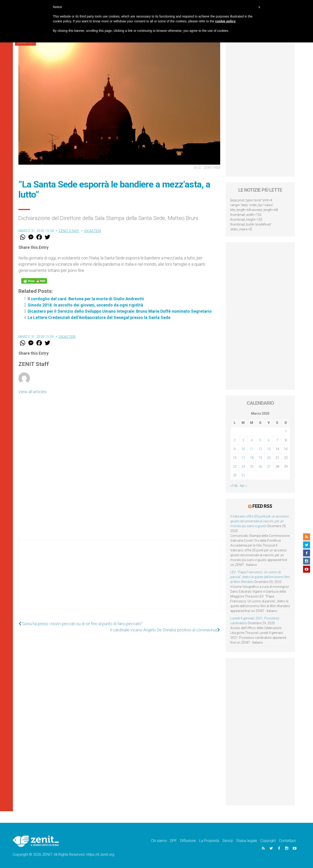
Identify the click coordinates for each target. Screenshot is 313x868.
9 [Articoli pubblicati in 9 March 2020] (235, 449)
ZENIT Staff (69, 231)
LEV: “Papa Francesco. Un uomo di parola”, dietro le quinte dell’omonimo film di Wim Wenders (260, 577)
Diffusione (188, 841)
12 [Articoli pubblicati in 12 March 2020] (260, 449)
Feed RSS (262, 506)
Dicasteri (93, 231)
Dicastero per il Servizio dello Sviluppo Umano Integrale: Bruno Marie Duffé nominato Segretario (120, 311)
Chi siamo (159, 841)
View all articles (32, 392)
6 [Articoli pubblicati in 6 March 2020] (269, 440)
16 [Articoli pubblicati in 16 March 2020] (235, 458)
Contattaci (287, 841)
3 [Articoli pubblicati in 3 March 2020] (243, 440)
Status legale (247, 841)
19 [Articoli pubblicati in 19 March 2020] (260, 458)
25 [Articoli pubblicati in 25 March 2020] (252, 467)
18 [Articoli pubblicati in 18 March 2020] (252, 458)
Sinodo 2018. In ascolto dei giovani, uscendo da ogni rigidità (85, 305)
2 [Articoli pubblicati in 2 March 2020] (235, 440)
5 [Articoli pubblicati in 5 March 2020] (260, 440)
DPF (174, 841)
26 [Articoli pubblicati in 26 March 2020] (260, 467)
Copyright (268, 841)
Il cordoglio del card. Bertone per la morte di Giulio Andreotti (86, 299)
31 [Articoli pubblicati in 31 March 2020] (243, 475)
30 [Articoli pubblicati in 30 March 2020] (235, 475)
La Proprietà (209, 841)
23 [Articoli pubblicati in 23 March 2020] (235, 467)
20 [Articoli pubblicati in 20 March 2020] (269, 458)
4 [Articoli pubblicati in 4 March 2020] (252, 440)
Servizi (228, 841)
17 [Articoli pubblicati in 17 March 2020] (243, 458)
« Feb (234, 486)
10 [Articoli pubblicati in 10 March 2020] (243, 449)
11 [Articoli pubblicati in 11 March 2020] (252, 449)
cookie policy (225, 21)
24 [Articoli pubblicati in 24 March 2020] (243, 467)
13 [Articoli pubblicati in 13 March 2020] (269, 449)
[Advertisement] (119, 579)
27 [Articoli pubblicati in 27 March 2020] (269, 467)
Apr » (243, 486)
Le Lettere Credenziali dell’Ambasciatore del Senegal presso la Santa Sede (99, 317)
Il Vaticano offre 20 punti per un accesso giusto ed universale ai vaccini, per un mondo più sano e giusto (260, 521)
